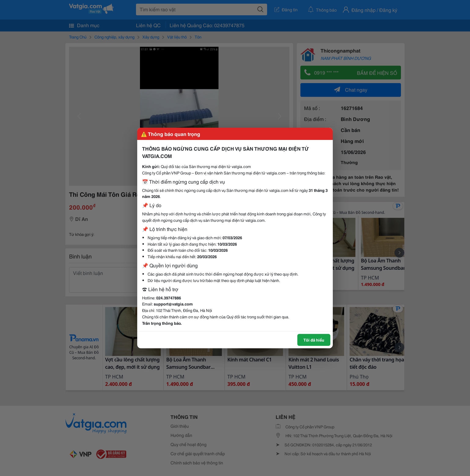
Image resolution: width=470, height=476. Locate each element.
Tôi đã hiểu (314, 340)
